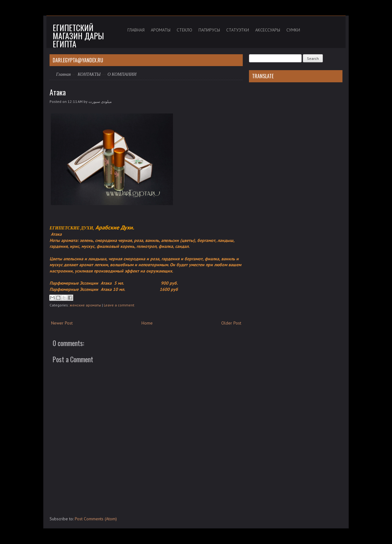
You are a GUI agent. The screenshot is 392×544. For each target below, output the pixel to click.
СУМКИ (293, 30)
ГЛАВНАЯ (136, 30)
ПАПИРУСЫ (209, 30)
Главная (63, 74)
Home (147, 323)
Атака (58, 92)
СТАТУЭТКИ (238, 30)
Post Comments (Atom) (96, 519)
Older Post (231, 323)
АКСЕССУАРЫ (268, 30)
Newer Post (62, 323)
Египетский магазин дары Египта (78, 36)
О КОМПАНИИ (122, 74)
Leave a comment (119, 305)
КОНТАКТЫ (89, 74)
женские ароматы (85, 305)
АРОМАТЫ (161, 30)
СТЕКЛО (184, 30)
